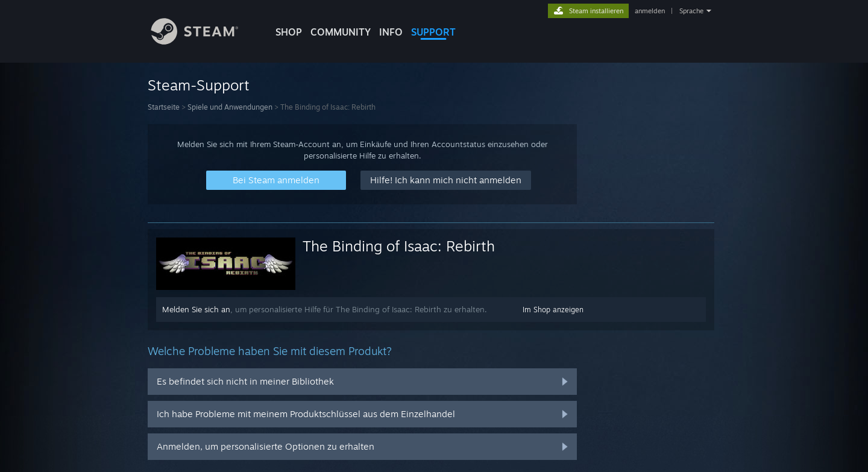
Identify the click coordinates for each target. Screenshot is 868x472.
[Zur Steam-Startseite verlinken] (204, 41)
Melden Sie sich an (196, 309)
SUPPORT (433, 32)
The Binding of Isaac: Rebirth (399, 246)
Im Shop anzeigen (553, 310)
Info (391, 32)
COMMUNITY (341, 32)
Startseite (164, 107)
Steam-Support (199, 85)
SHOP (289, 32)
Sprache (691, 11)
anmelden (650, 11)
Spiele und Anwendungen (230, 107)
